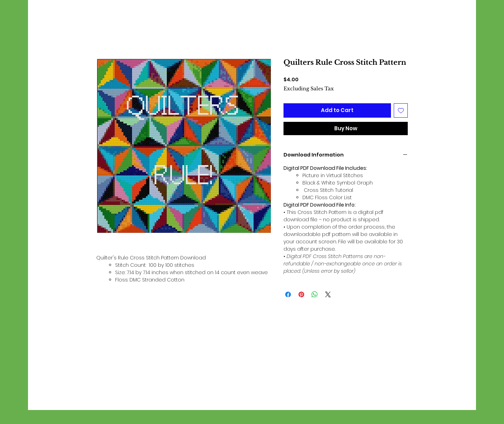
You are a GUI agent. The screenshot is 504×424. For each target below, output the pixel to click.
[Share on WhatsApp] (315, 294)
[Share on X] (328, 294)
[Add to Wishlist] (401, 110)
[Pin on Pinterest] (301, 294)
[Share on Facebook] (288, 294)
